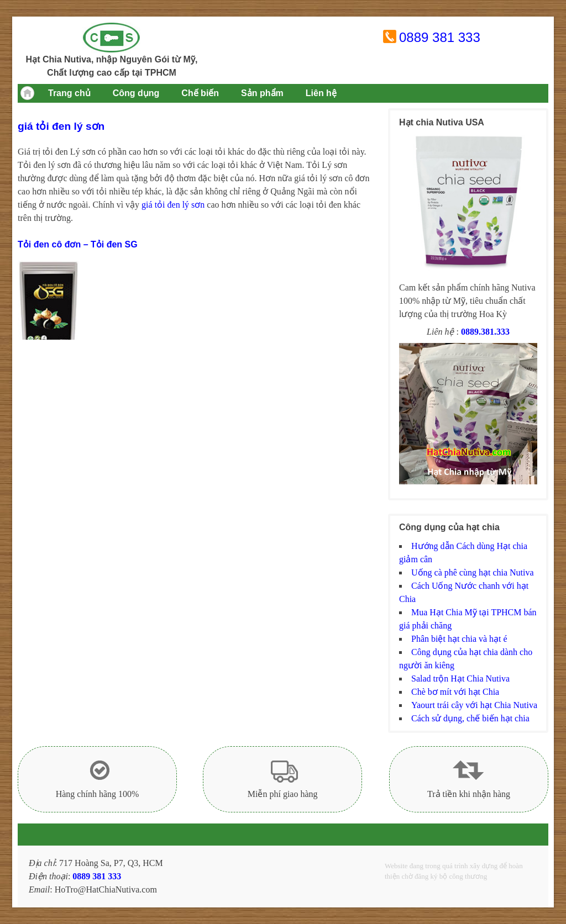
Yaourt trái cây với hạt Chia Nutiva (474, 705)
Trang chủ (69, 93)
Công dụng (136, 93)
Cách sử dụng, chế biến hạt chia (470, 718)
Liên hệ (321, 93)
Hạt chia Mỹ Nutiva (112, 38)
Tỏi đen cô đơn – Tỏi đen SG (78, 244)
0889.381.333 (485, 332)
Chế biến (200, 93)
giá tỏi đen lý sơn (173, 205)
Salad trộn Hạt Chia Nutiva (460, 679)
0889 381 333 (440, 37)
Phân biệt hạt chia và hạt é (459, 639)
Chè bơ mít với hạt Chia (455, 692)
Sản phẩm (262, 93)
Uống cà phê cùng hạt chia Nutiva (473, 572)
